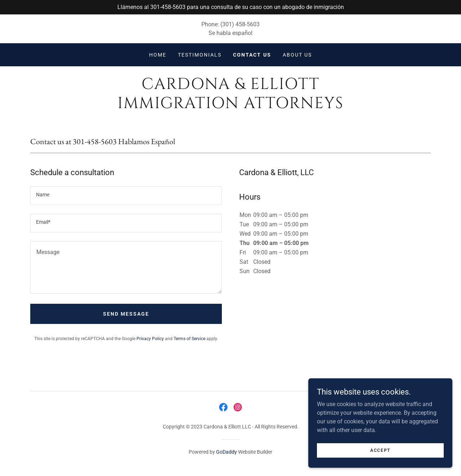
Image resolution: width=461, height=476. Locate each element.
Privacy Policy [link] (150, 339)
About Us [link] (297, 55)
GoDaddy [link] (227, 452)
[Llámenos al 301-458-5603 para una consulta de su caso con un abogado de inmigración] (230, 7)
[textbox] (126, 196)
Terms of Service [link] (189, 339)
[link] (230, 106)
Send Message (126, 314)
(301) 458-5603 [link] (240, 24)
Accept (380, 450)
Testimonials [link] (200, 55)
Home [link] (158, 55)
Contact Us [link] (252, 55)
